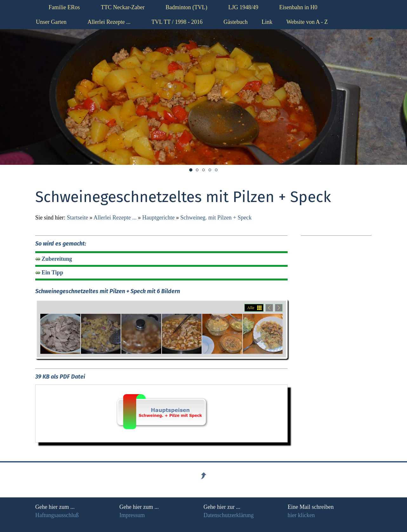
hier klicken (301, 515)
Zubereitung (57, 259)
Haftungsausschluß (57, 515)
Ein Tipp (52, 273)
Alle (251, 308)
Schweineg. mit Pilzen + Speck (216, 218)
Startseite (78, 218)
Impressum (132, 515)
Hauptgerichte (158, 218)
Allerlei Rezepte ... (115, 218)
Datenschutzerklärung (229, 515)
